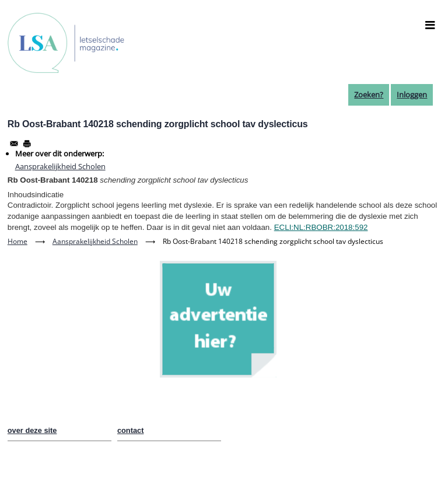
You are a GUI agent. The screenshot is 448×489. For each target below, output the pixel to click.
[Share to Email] (14, 144)
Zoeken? (369, 95)
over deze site (32, 430)
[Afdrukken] (27, 144)
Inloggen (412, 95)
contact (131, 430)
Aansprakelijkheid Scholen (60, 166)
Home (17, 241)
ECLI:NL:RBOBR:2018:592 (321, 227)
